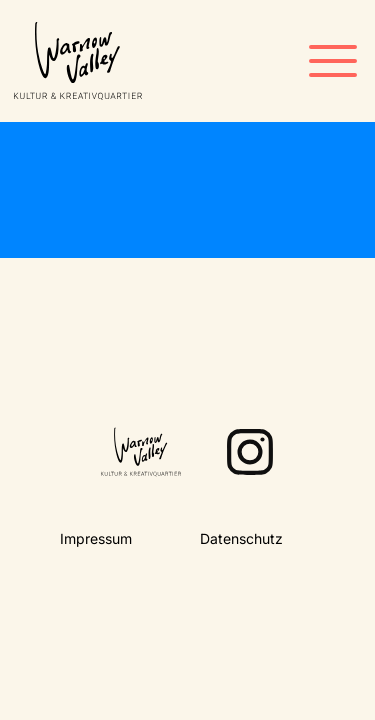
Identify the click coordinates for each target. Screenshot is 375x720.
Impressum (96, 538)
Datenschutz (241, 538)
